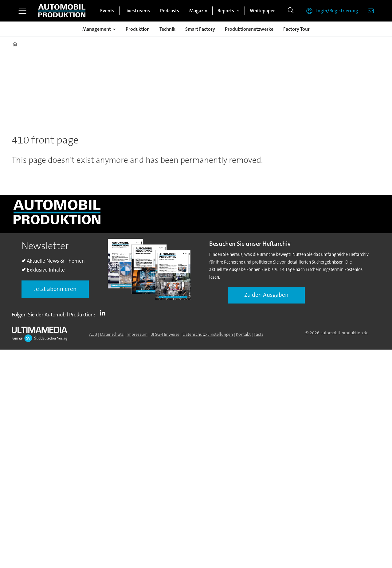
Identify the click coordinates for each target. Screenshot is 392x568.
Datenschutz (112, 334)
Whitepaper (262, 11)
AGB (93, 334)
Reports (226, 11)
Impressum (137, 334)
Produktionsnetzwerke (249, 29)
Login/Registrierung (337, 11)
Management (97, 29)
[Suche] (291, 11)
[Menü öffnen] (22, 11)
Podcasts (170, 11)
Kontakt (243, 334)
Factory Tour (296, 29)
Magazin (198, 11)
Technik (167, 29)
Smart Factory (200, 29)
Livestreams (137, 11)
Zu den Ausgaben (266, 295)
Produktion (138, 29)
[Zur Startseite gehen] (62, 11)
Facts (259, 334)
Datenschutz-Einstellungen (208, 334)
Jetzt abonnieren (55, 289)
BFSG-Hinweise (165, 334)
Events (107, 11)
